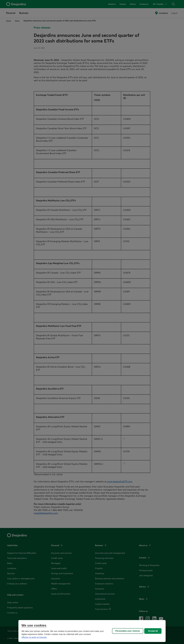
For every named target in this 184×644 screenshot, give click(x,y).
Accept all (153, 631)
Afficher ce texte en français (34, 637)
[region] (92, 631)
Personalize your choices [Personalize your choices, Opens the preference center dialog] (128, 631)
